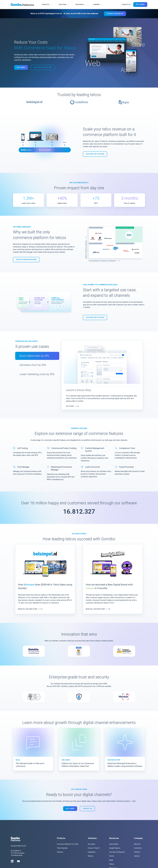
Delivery (91, 856)
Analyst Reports (115, 848)
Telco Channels (62, 848)
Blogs (111, 860)
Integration (92, 852)
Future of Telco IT (94, 848)
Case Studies (114, 844)
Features (60, 852)
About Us (137, 844)
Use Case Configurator (117, 852)
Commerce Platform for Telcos (68, 844)
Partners (137, 852)
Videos (112, 864)
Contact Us (138, 848)
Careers (137, 856)
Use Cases (91, 844)
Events (112, 856)
